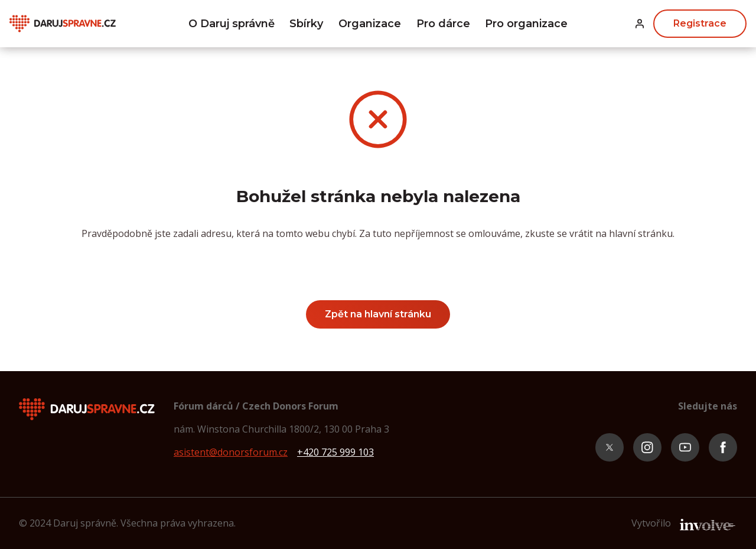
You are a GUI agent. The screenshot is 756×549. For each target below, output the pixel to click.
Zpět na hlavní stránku (378, 314)
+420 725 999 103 (335, 452)
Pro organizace (526, 24)
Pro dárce (443, 24)
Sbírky (306, 24)
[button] (640, 24)
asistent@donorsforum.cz (231, 452)
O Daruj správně (232, 24)
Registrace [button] (700, 23)
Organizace (370, 24)
